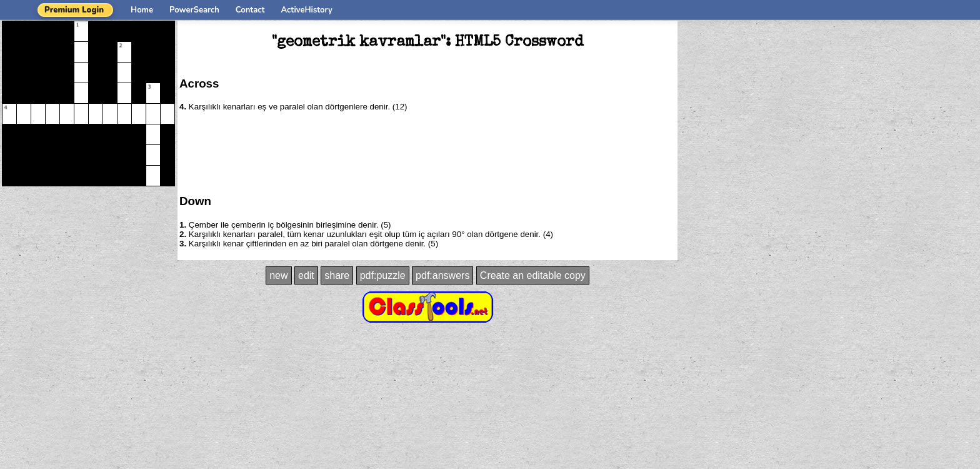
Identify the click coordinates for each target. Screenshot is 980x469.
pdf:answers (442, 275)
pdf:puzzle (383, 275)
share (337, 275)
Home (142, 10)
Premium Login (74, 10)
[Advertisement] (427, 152)
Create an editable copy (533, 275)
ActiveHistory (307, 10)
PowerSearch (194, 10)
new (278, 275)
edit (306, 275)
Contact (250, 10)
